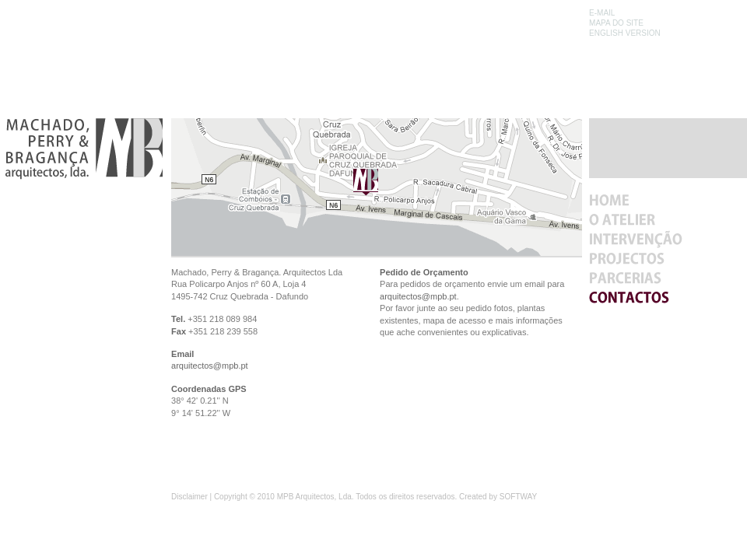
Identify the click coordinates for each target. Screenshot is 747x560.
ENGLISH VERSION (625, 33)
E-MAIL (602, 13)
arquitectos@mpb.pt (210, 366)
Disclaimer (189, 497)
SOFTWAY (518, 497)
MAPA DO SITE (616, 23)
